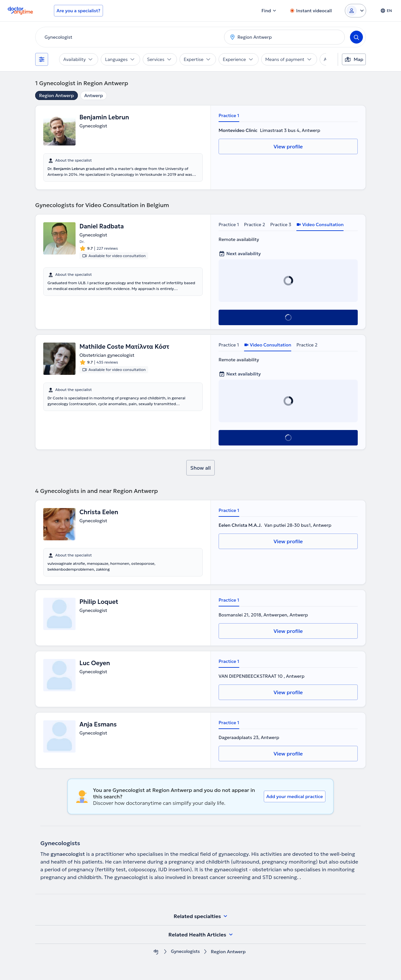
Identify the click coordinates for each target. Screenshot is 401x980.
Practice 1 (229, 115)
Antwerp (94, 95)
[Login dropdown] (355, 11)
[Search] (356, 37)
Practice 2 (255, 225)
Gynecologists (185, 952)
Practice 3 (281, 225)
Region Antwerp (57, 95)
